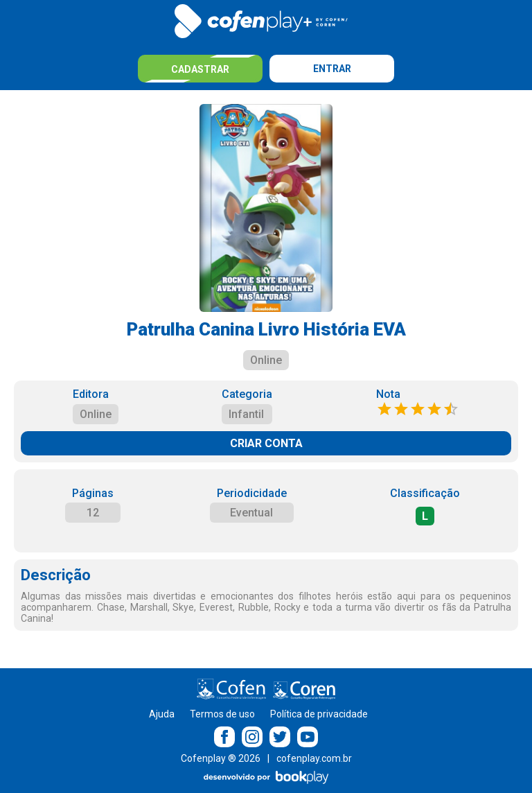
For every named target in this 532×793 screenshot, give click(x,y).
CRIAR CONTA (266, 443)
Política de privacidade (319, 714)
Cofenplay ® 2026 (221, 758)
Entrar (332, 69)
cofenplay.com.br (314, 758)
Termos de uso (222, 714)
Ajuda (162, 714)
